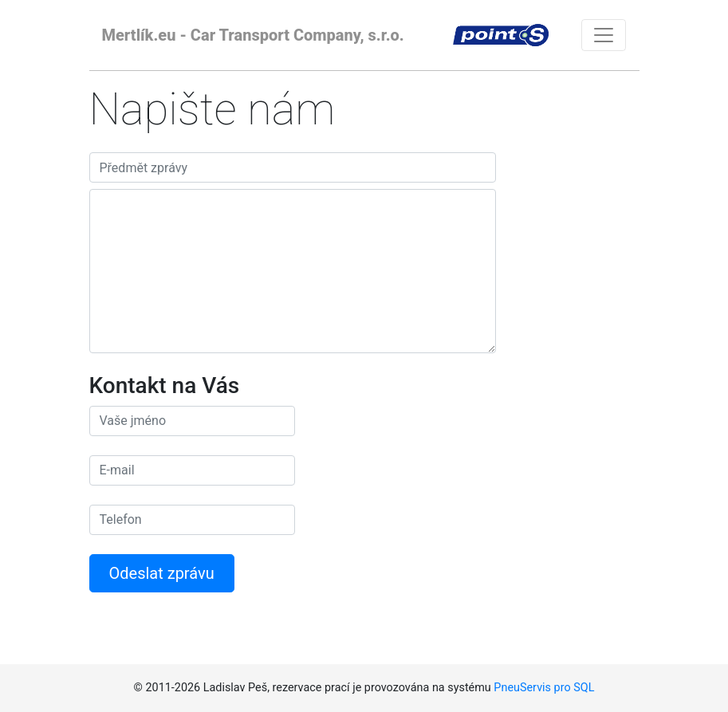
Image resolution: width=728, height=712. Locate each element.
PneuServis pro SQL (544, 688)
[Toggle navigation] (604, 35)
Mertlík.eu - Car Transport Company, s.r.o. (253, 35)
